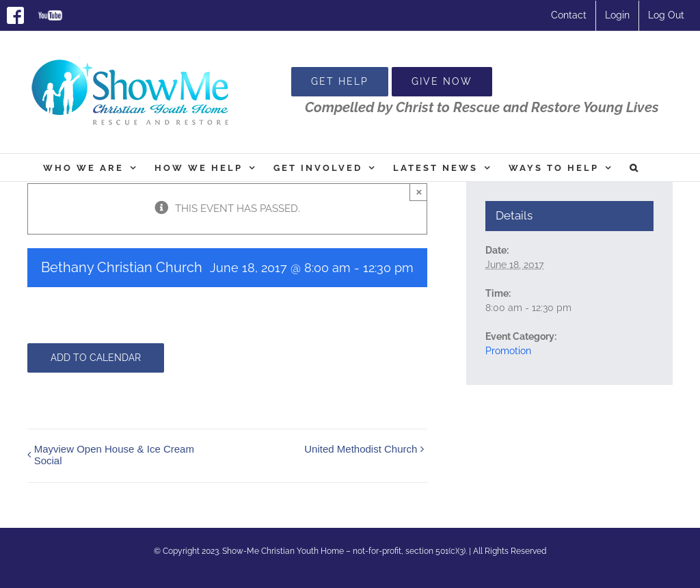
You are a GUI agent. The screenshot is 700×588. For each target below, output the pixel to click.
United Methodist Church (361, 449)
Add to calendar (96, 358)
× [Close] (419, 192)
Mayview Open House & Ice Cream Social (114, 455)
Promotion (508, 351)
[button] (635, 168)
